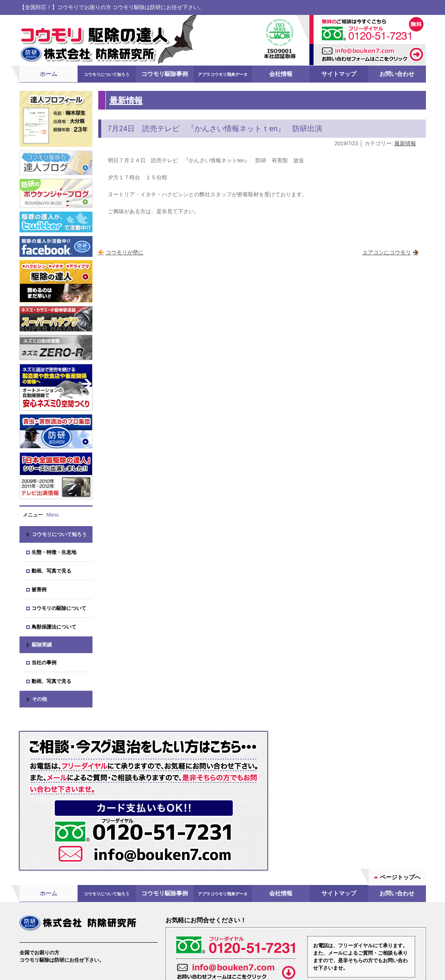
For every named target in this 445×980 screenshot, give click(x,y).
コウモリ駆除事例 (165, 73)
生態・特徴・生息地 (54, 552)
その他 (39, 699)
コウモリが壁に (125, 252)
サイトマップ (339, 73)
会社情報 (281, 73)
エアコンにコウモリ (387, 252)
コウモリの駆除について (59, 608)
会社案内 (42, 926)
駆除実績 (42, 644)
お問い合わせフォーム (297, 934)
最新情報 (126, 100)
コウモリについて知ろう (107, 74)
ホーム (49, 73)
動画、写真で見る (51, 570)
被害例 (39, 589)
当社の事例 (44, 662)
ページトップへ (400, 804)
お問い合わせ (397, 73)
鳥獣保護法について (54, 627)
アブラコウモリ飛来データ (223, 74)
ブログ (108, 926)
